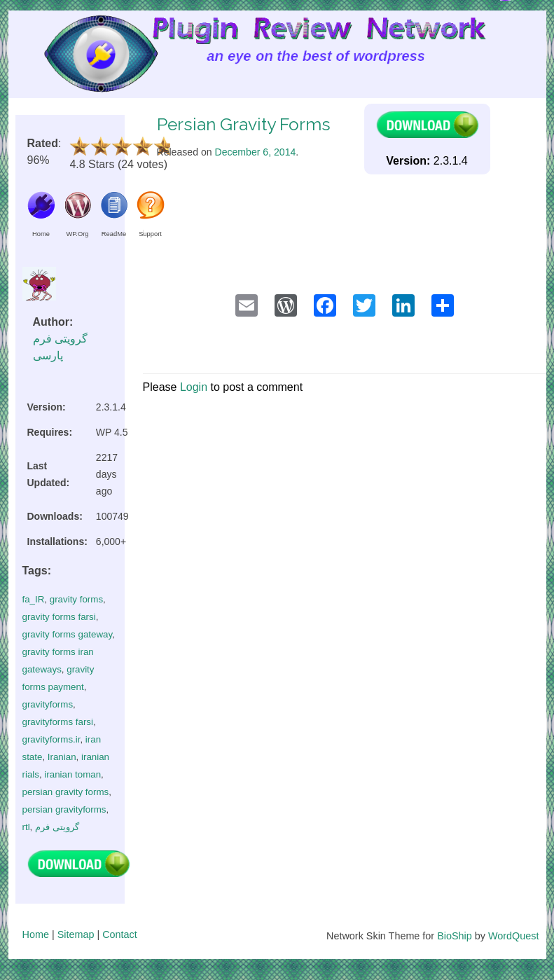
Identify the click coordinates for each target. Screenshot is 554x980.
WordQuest (514, 936)
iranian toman (72, 774)
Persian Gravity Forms (244, 124)
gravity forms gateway (68, 634)
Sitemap (76, 934)
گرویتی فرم (57, 827)
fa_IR (34, 599)
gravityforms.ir (51, 739)
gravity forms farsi (59, 617)
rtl (26, 827)
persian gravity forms (66, 792)
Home (36, 934)
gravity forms (76, 599)
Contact (120, 934)
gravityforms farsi (58, 722)
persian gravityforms (64, 809)
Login (194, 387)
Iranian (62, 757)
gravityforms (48, 704)
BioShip (455, 936)
